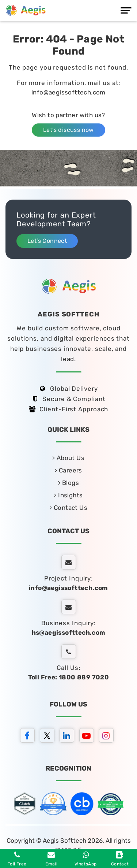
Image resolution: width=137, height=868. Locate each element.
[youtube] (88, 737)
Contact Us (68, 508)
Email (51, 859)
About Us (68, 458)
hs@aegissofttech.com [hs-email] (69, 633)
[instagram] (108, 737)
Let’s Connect (47, 241)
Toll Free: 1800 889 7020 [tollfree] (69, 677)
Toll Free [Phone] (17, 859)
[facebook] (29, 737)
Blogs (68, 483)
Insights (68, 495)
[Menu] (126, 10)
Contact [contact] (120, 859)
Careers (68, 470)
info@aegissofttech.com (68, 92)
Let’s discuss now (68, 130)
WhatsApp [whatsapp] (85, 859)
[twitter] (49, 737)
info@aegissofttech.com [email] (68, 588)
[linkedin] (69, 737)
